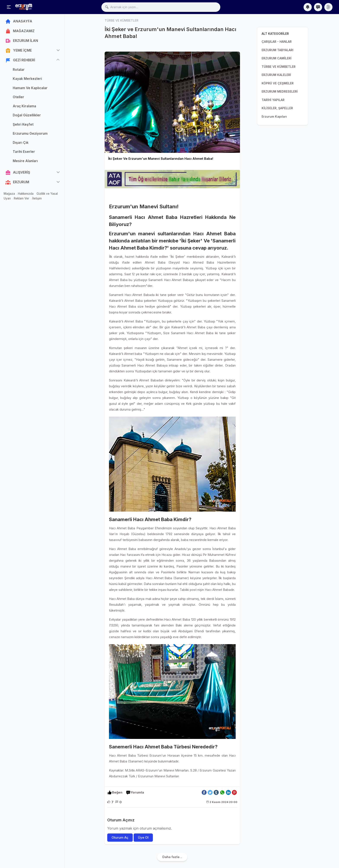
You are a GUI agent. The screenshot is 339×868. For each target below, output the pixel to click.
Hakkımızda (26, 194)
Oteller (18, 97)
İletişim (37, 198)
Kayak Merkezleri (27, 79)
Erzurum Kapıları (274, 116)
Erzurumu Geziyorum (30, 134)
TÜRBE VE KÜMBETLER (279, 67)
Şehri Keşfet (23, 124)
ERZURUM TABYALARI (277, 50)
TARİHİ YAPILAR (273, 100)
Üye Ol (143, 837)
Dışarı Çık (21, 143)
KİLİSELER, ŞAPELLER (277, 108)
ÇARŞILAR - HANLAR (277, 42)
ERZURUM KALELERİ (276, 75)
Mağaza (9, 194)
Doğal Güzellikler (27, 115)
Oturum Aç (120, 837)
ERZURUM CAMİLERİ (277, 58)
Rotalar (19, 70)
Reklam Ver (22, 198)
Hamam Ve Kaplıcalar (30, 88)
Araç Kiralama (24, 106)
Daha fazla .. (172, 857)
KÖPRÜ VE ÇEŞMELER (278, 83)
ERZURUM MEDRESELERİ (280, 91)
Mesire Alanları (25, 161)
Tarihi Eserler (24, 152)
